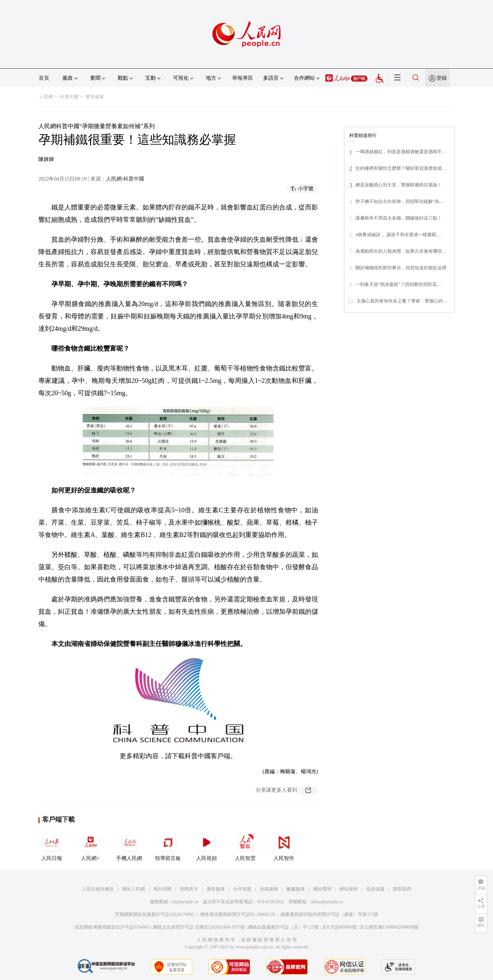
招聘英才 (189, 889)
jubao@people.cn (327, 902)
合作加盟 (242, 889)
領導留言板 (168, 846)
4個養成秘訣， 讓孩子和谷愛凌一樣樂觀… (398, 235)
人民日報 (52, 846)
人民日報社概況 (98, 889)
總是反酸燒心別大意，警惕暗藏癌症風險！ (399, 185)
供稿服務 (269, 889)
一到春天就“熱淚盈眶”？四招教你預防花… (398, 284)
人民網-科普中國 (125, 179)
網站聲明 (322, 889)
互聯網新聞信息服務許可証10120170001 (155, 914)
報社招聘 (163, 889)
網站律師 (349, 889)
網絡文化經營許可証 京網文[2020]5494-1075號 (199, 927)
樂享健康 (95, 97)
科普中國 (69, 97)
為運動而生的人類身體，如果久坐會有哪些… (401, 251)
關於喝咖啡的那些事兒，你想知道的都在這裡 (401, 268)
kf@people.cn (186, 902)
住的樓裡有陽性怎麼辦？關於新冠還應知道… (401, 168)
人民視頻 (207, 846)
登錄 (442, 78)
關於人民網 (134, 889)
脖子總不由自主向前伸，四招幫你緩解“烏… (400, 201)
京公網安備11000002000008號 (389, 927)
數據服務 (296, 889)
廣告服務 (216, 889)
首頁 (44, 78)
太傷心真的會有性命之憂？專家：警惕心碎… (402, 301)
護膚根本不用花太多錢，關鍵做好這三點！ (399, 218)
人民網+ (90, 846)
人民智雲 (245, 846)
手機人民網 (129, 846)
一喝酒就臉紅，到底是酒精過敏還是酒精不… (401, 152)
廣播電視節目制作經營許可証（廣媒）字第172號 (329, 914)
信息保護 (375, 889)
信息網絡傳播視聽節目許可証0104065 (112, 927)
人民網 (46, 97)
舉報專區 (243, 78)
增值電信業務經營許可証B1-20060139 (238, 914)
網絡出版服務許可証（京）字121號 (283, 927)
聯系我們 (402, 889)
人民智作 (284, 846)
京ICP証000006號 (339, 927)
